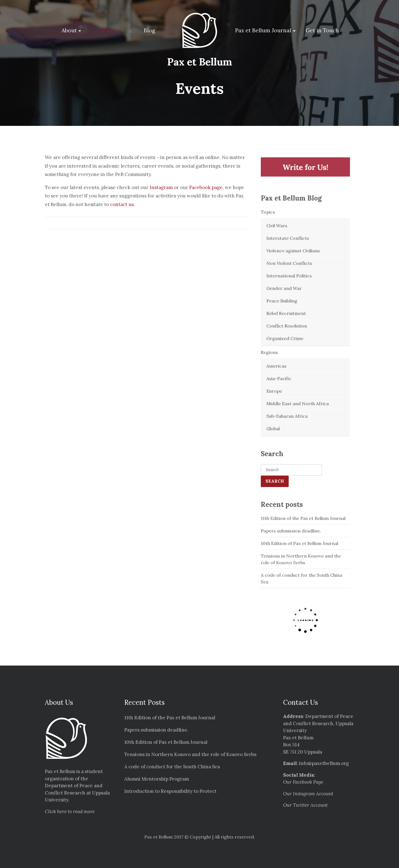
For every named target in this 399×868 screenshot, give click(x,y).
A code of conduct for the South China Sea (301, 578)
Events (110, 30)
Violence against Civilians (293, 251)
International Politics (289, 276)
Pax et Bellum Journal (263, 30)
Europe (274, 391)
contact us (122, 204)
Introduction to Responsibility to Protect (170, 791)
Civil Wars (277, 226)
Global (273, 429)
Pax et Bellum (200, 62)
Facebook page (206, 187)
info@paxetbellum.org (324, 763)
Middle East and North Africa (298, 404)
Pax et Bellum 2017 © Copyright (178, 837)
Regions (269, 352)
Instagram (161, 187)
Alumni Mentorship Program (157, 779)
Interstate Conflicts (288, 238)
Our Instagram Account (308, 794)
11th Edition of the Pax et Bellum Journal (303, 518)
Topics (268, 212)
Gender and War (284, 288)
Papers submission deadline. (291, 531)
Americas (276, 366)
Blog (149, 30)
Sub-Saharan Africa (287, 416)
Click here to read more (70, 811)
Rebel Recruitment (286, 313)
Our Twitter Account (305, 805)
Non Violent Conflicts (289, 263)
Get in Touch (322, 30)
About (69, 30)
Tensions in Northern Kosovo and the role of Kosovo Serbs (301, 559)
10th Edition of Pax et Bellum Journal (300, 543)
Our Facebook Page (303, 782)
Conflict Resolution (287, 326)
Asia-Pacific (279, 378)
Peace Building (282, 301)
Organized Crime (285, 338)
